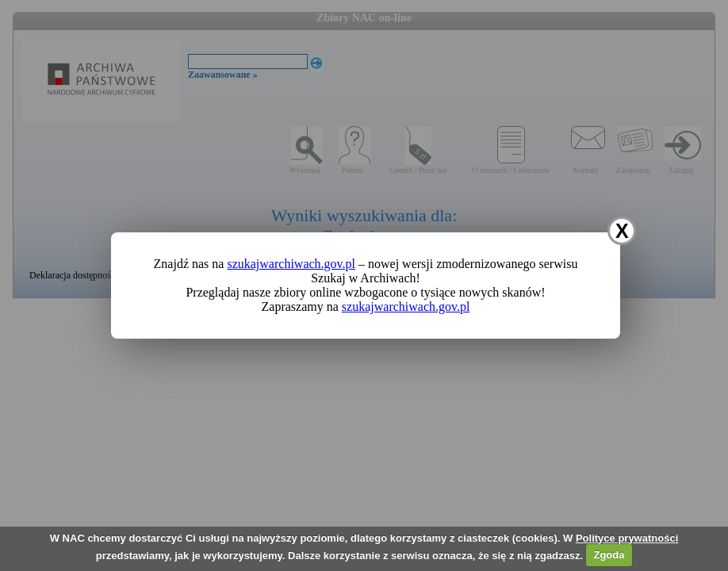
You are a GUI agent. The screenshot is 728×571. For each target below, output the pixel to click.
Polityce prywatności (627, 538)
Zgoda (609, 555)
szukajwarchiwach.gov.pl (291, 264)
